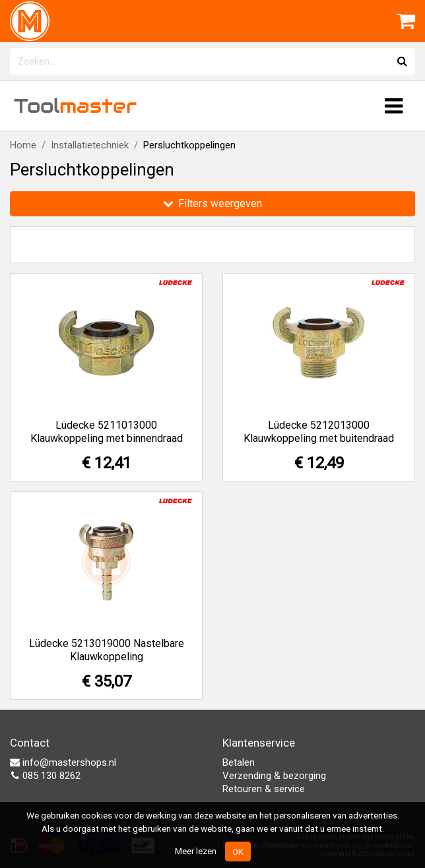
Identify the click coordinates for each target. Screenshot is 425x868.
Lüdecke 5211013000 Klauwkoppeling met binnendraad (107, 432)
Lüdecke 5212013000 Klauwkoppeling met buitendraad (319, 432)
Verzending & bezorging (274, 776)
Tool (75, 106)
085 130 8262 (45, 776)
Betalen (239, 762)
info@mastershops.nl (63, 762)
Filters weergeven (212, 203)
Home (23, 145)
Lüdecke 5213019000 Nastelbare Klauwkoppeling (107, 650)
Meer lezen (196, 851)
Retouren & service (264, 789)
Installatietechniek (90, 145)
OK (238, 852)
